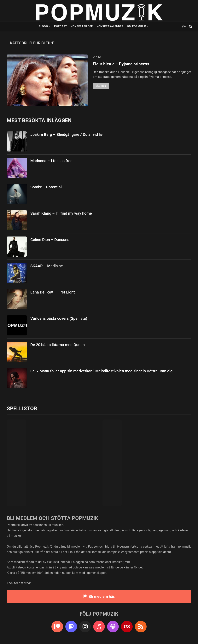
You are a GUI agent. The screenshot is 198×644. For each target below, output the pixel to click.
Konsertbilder (82, 26)
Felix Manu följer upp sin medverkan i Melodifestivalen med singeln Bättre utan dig (101, 371)
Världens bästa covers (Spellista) (59, 318)
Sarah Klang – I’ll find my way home (61, 213)
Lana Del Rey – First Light (53, 292)
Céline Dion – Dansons (50, 240)
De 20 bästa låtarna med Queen (58, 345)
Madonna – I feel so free (51, 161)
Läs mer (101, 86)
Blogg (43, 26)
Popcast (61, 26)
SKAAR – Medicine (47, 266)
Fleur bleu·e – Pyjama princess (121, 64)
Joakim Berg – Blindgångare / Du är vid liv (67, 134)
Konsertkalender (110, 26)
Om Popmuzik (137, 26)
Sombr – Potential (46, 187)
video (97, 57)
